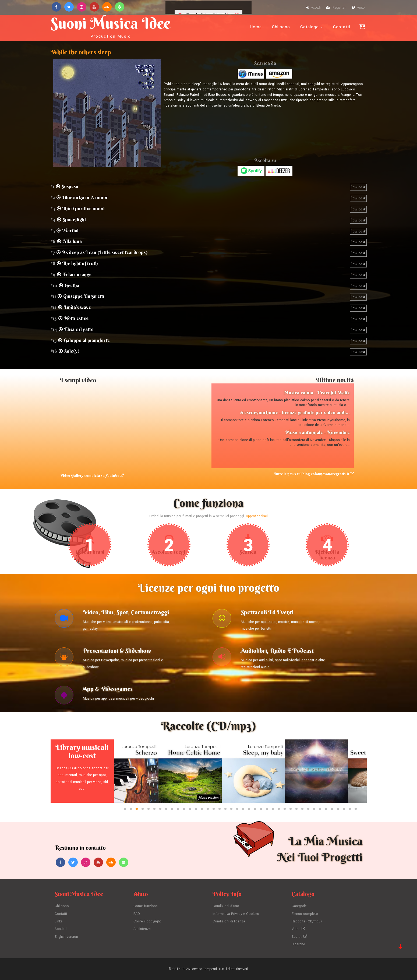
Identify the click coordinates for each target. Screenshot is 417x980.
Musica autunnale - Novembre (317, 432)
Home (256, 27)
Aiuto (358, 8)
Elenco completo (305, 914)
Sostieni (61, 929)
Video (298, 929)
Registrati (336, 8)
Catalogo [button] (312, 27)
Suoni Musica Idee (111, 26)
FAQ (137, 914)
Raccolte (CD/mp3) (307, 921)
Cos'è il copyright (147, 921)
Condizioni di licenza (229, 921)
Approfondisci (257, 516)
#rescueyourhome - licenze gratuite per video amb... (295, 412)
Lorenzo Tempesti (204, 969)
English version (66, 937)
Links (59, 921)
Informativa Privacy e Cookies (236, 914)
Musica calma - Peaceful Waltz (317, 392)
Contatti (342, 27)
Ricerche (298, 944)
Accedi (313, 8)
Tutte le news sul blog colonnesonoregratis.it (314, 474)
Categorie (299, 906)
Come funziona (146, 906)
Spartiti (299, 937)
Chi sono (281, 27)
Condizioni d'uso (226, 906)
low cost (358, 187)
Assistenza (142, 929)
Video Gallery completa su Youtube (92, 475)
